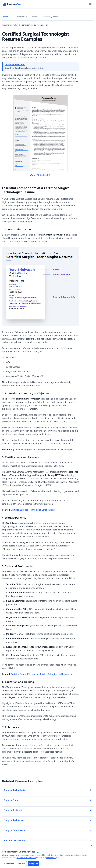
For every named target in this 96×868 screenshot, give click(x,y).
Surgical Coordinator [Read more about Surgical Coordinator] (48, 830)
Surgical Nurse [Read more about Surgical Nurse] (48, 800)
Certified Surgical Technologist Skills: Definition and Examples (41, 674)
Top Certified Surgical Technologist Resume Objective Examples (42, 449)
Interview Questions (51, 17)
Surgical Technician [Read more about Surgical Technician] (48, 820)
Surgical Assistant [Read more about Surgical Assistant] (48, 810)
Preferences (9, 863)
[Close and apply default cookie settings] (91, 846)
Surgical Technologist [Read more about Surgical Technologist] (48, 790)
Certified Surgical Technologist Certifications (33, 510)
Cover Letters (21, 17)
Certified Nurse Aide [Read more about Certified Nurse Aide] (48, 840)
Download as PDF (41, 175)
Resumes (7, 17)
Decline (22, 863)
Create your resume (15, 65)
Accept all (34, 863)
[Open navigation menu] (90, 4)
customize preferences (26, 858)
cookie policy (53, 858)
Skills (35, 17)
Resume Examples (10, 25)
